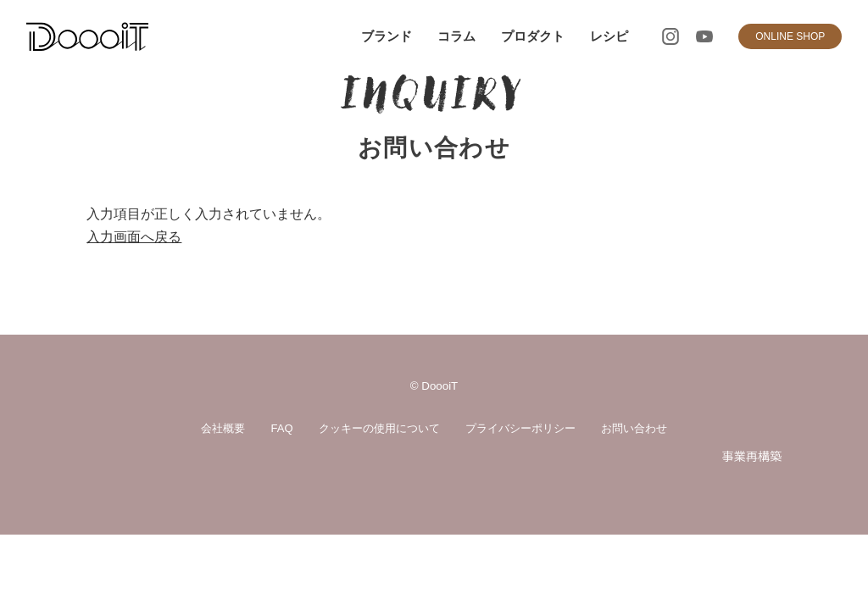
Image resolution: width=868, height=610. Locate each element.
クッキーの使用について (379, 428)
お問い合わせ (634, 428)
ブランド (387, 36)
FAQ (281, 428)
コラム (456, 36)
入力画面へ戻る (134, 237)
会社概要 (223, 428)
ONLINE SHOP (790, 36)
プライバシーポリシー (520, 428)
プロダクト (533, 36)
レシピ (609, 36)
